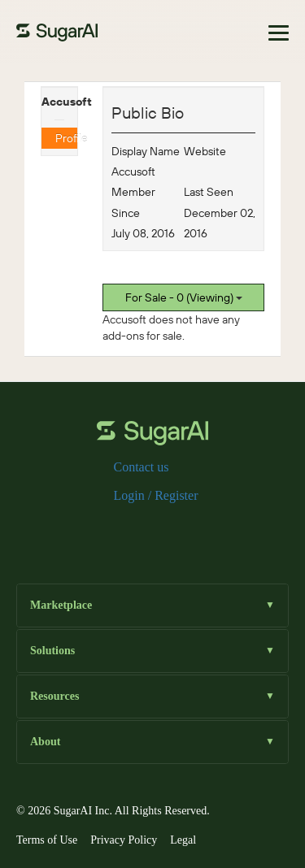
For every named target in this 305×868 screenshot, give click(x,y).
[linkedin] (179, 532)
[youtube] (205, 532)
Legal (183, 840)
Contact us (142, 467)
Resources (152, 696)
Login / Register (156, 495)
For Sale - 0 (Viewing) (184, 297)
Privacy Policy (124, 840)
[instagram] (153, 532)
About (152, 742)
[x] (127, 532)
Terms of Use (47, 840)
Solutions (152, 651)
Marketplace (152, 605)
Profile (66, 138)
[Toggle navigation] (279, 33)
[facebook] (101, 532)
